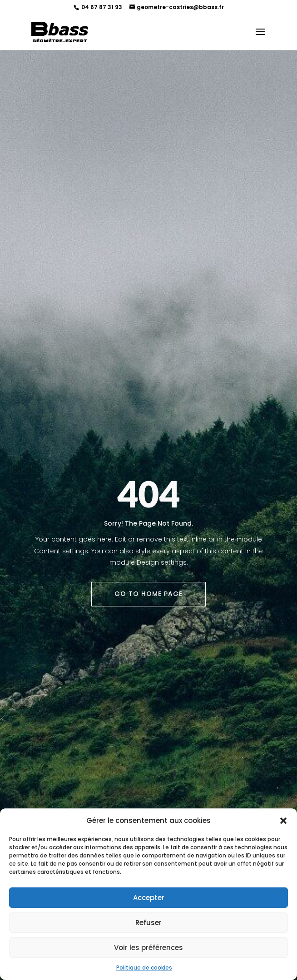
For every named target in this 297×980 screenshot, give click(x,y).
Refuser (148, 923)
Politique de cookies (144, 968)
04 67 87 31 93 (101, 7)
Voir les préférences (148, 948)
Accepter (149, 898)
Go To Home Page (148, 594)
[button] (283, 821)
